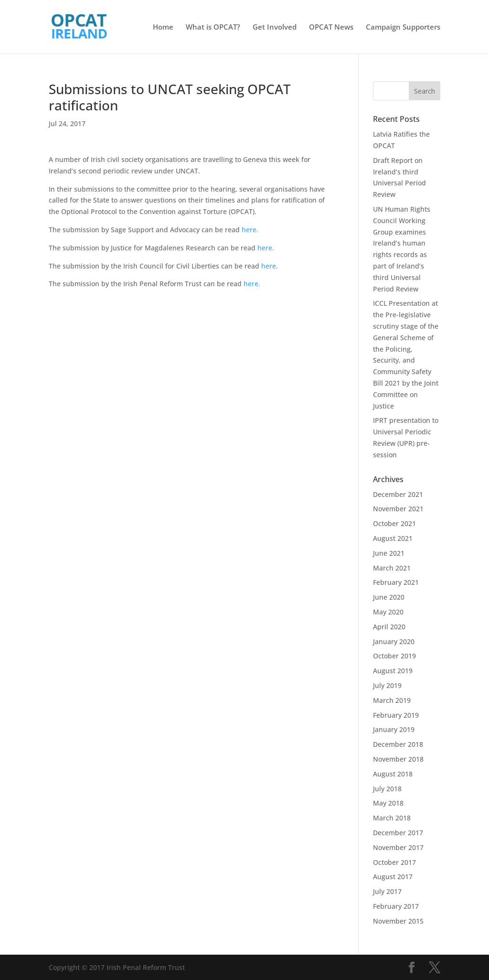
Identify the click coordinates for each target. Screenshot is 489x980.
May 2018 (388, 803)
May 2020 (388, 612)
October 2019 (394, 656)
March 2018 (392, 818)
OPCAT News (331, 27)
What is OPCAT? (213, 27)
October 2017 (394, 862)
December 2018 (398, 744)
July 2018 (387, 789)
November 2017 (398, 847)
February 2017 (396, 906)
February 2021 (396, 582)
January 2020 (394, 641)
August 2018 (393, 774)
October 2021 (394, 523)
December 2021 (398, 494)
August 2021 (393, 538)
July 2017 (387, 891)
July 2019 (387, 685)
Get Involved (275, 27)
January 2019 (394, 729)
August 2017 (393, 877)
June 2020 (389, 597)
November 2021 (398, 509)
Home (163, 27)
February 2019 (396, 715)
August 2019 (393, 671)
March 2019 (392, 700)
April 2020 (389, 627)
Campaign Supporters (403, 27)
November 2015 (398, 921)
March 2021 (392, 568)
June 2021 (389, 553)
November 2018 (398, 759)
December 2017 (398, 833)
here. (250, 230)
